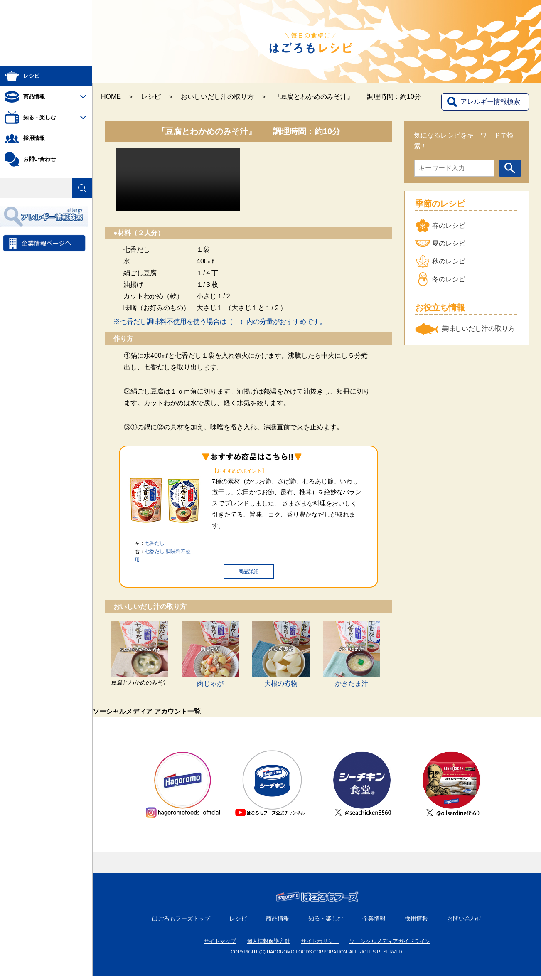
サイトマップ (220, 945)
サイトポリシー (320, 945)
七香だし (155, 543)
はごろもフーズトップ (181, 923)
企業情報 (374, 923)
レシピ (151, 97)
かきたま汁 (352, 683)
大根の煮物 (281, 683)
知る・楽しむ (326, 923)
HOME (111, 97)
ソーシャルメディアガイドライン (390, 945)
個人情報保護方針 (268, 945)
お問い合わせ (465, 923)
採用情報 (416, 923)
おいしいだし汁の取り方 (217, 97)
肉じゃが (210, 683)
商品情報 (278, 923)
